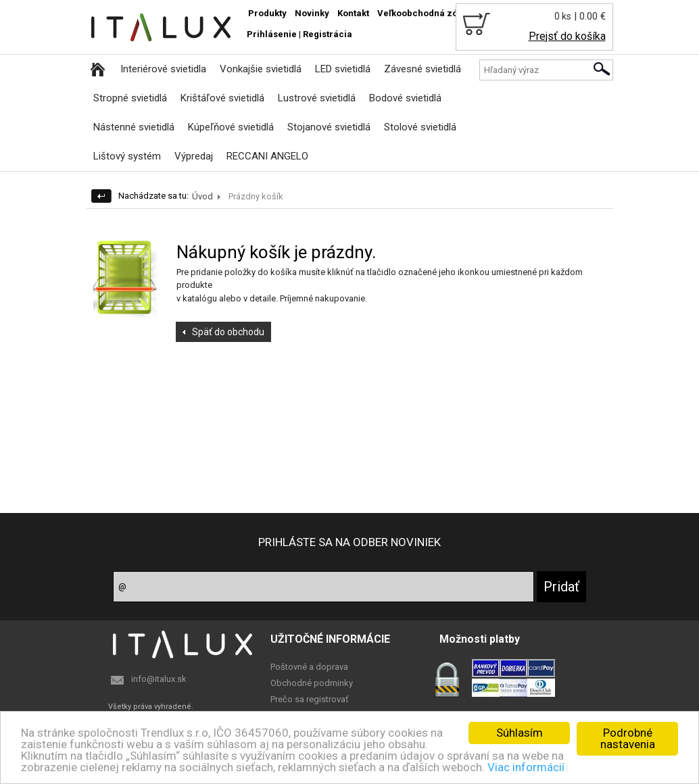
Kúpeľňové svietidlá (231, 127)
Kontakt (353, 13)
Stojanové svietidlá (329, 127)
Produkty (267, 13)
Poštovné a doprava (309, 667)
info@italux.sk (159, 679)
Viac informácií (526, 767)
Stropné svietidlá (130, 98)
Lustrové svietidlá (317, 98)
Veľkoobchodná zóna (423, 13)
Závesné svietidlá (423, 69)
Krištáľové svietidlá (222, 98)
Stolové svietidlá (420, 127)
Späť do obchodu (228, 332)
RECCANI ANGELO (267, 156)
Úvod (202, 196)
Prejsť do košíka (567, 36)
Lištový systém (127, 156)
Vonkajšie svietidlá (261, 69)
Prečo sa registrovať (310, 699)
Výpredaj (194, 156)
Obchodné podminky (312, 683)
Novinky (312, 13)
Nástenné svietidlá (134, 127)
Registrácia (328, 34)
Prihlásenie (272, 34)
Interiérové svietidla (163, 69)
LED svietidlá (343, 69)
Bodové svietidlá (405, 98)
